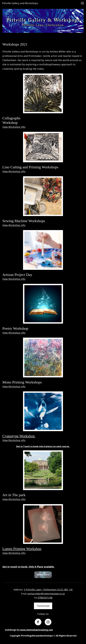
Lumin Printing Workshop (22, 549)
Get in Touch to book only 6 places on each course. (43, 446)
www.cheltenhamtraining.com (37, 630)
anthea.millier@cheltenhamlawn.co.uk (46, 594)
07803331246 (45, 598)
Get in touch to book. (15, 567)
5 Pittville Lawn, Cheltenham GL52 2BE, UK (48, 590)
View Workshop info (14, 127)
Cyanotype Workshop (19, 436)
